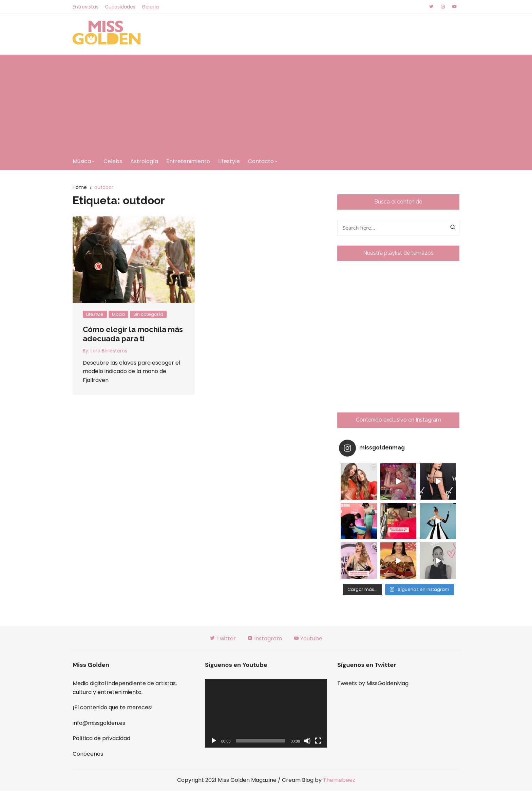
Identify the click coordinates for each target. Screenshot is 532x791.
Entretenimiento (188, 161)
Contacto (261, 161)
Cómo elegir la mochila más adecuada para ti (133, 334)
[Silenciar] (307, 741)
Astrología (144, 161)
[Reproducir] (214, 741)
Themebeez (339, 780)
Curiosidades (120, 7)
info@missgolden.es (99, 723)
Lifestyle (229, 161)
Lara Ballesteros (109, 351)
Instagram (265, 639)
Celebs (113, 161)
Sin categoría (148, 314)
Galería (150, 7)
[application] (266, 713)
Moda (118, 314)
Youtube (308, 639)
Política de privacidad (101, 738)
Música (82, 161)
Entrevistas (85, 7)
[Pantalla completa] (318, 741)
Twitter (223, 639)
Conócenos (88, 754)
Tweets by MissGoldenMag (373, 683)
